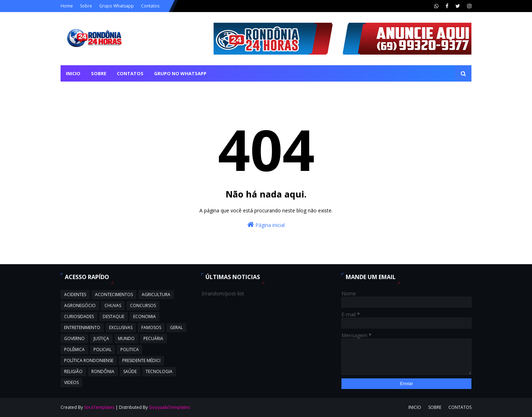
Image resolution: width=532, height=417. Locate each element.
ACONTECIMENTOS (114, 294)
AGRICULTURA (156, 294)
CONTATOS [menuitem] (130, 73)
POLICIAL (103, 349)
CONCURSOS (143, 305)
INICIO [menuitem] (73, 73)
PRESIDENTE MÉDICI (141, 360)
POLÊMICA (74, 349)
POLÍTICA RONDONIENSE (89, 360)
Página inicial (266, 225)
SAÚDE (130, 371)
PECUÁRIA (153, 338)
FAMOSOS (151, 327)
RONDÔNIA (103, 371)
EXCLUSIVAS (121, 327)
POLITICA (130, 349)
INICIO (415, 407)
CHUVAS (113, 305)
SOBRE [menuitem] (99, 73)
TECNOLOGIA (159, 371)
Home (67, 6)
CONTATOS (460, 407)
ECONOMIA (145, 316)
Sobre (86, 6)
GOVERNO (74, 338)
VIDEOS (71, 382)
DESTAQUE (114, 316)
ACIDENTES (75, 294)
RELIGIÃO (73, 371)
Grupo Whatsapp (117, 6)
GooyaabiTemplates (169, 407)
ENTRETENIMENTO (82, 327)
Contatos (150, 6)
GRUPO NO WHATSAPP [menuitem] (180, 73)
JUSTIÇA (101, 338)
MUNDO (126, 338)
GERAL (176, 327)
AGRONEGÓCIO (80, 305)
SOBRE (435, 407)
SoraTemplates (99, 407)
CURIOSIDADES (79, 316)
